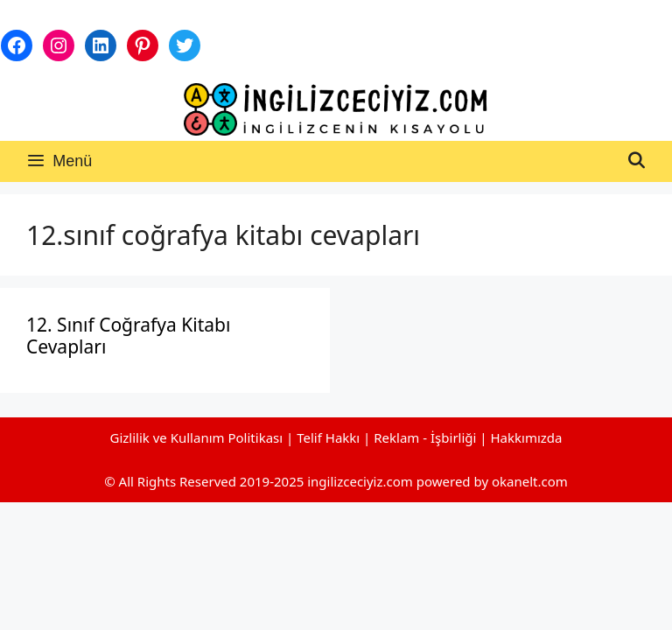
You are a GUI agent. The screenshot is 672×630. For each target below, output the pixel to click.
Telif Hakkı (328, 437)
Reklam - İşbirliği (427, 437)
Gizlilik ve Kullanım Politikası (196, 437)
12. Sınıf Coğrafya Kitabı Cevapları (128, 336)
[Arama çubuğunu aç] (637, 161)
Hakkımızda (527, 437)
